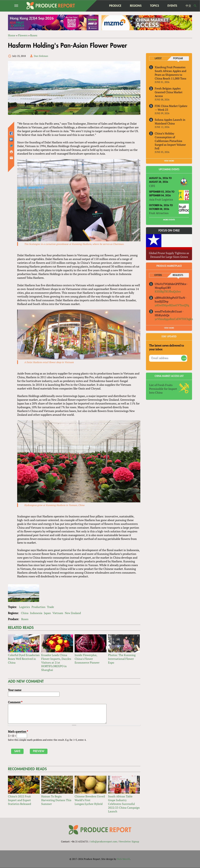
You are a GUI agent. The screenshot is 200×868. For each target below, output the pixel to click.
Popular (178, 58)
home (99, 6)
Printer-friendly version (11, 152)
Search (195, 6)
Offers (158, 275)
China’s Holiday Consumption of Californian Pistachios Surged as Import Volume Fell (170, 141)
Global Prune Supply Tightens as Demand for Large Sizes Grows (169, 255)
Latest (158, 58)
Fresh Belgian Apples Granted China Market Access (169, 92)
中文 (188, 6)
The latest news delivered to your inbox (167, 347)
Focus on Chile (169, 231)
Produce (115, 6)
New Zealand (73, 613)
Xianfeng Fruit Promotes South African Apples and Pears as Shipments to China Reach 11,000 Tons (170, 73)
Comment (15, 702)
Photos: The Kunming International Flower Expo (122, 659)
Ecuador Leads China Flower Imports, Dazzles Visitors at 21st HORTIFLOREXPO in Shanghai (56, 662)
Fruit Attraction (159, 213)
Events (172, 6)
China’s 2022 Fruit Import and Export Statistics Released (20, 800)
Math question (18, 732)
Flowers (23, 35)
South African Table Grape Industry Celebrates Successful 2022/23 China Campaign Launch (124, 804)
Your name (15, 690)
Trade (51, 607)
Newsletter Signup (129, 842)
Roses (34, 35)
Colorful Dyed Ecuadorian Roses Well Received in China (24, 659)
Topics (154, 6)
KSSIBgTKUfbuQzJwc (168, 291)
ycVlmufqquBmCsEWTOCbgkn (174, 319)
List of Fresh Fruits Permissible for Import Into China (163, 389)
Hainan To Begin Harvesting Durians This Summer (56, 800)
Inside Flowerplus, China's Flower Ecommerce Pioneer (87, 659)
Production (38, 607)
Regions (136, 6)
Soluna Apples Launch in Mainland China (170, 122)
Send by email (11, 158)
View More (169, 328)
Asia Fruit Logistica (161, 199)
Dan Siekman (41, 56)
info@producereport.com (104, 842)
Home (12, 35)
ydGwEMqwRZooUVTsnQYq (172, 305)
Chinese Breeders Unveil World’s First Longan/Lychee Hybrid (90, 800)
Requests (178, 275)
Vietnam (58, 613)
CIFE (152, 186)
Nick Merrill (123, 859)
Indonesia (36, 613)
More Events (169, 220)
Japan (47, 613)
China (25, 613)
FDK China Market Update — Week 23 (171, 108)
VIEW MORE (169, 161)
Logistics (25, 607)
